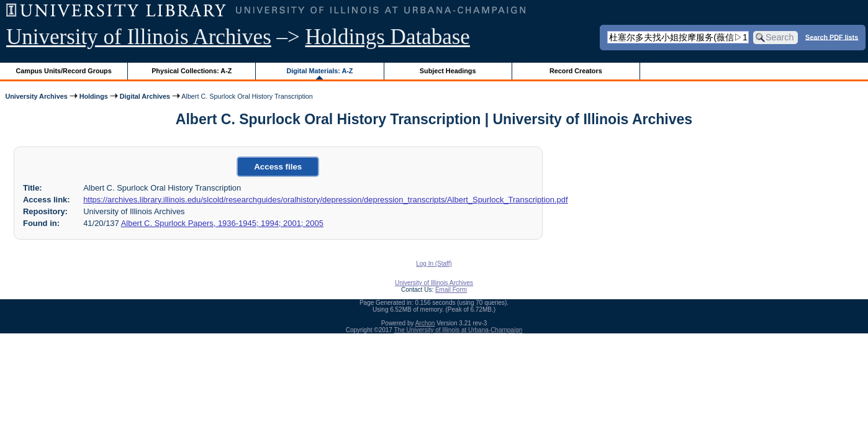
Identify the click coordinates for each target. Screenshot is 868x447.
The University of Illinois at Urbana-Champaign (459, 330)
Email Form (451, 290)
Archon (425, 323)
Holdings (94, 96)
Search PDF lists (832, 37)
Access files (278, 167)
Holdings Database (388, 37)
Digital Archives (145, 96)
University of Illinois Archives (139, 37)
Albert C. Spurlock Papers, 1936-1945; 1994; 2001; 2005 (222, 223)
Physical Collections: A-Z (192, 71)
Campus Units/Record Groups (64, 71)
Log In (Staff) (434, 264)
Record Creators (576, 71)
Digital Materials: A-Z (319, 71)
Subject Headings (448, 71)
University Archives (36, 96)
